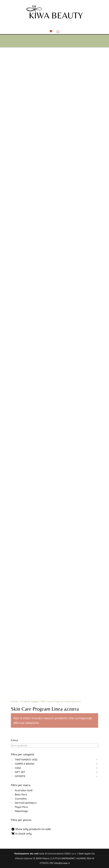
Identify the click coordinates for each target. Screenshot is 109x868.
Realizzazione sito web (26, 854)
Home (14, 701)
